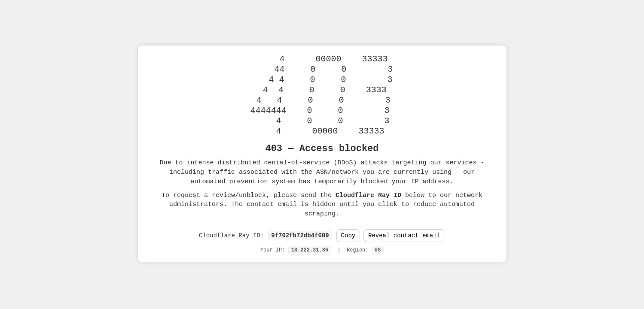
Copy (348, 236)
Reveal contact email (404, 236)
